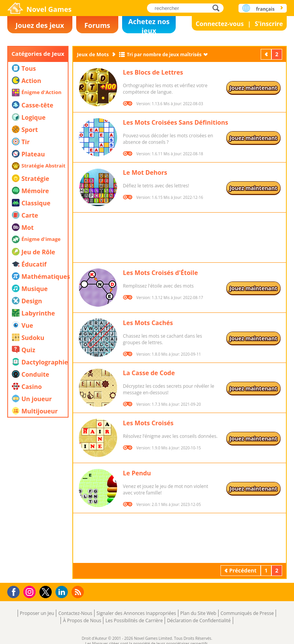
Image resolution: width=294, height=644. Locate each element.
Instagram (31, 591)
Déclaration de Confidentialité (199, 620)
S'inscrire (269, 24)
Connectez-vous (220, 24)
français (265, 9)
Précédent (267, 54)
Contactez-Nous (75, 613)
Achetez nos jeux (149, 25)
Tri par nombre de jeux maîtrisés (164, 54)
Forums (97, 25)
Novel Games (49, 9)
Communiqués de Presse (247, 613)
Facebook (16, 591)
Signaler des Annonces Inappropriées (136, 613)
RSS (79, 592)
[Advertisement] (38, 464)
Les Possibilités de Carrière (134, 620)
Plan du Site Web (198, 613)
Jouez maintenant (253, 88)
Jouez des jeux (40, 25)
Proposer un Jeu (37, 613)
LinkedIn (63, 592)
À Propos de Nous (82, 620)
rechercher (218, 8)
